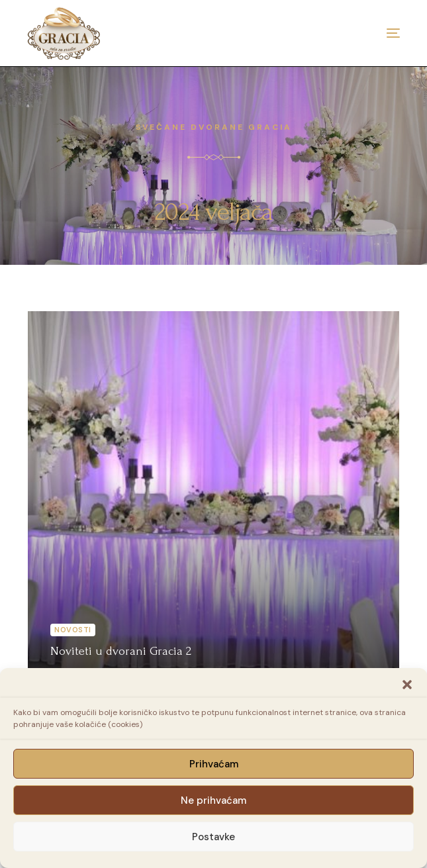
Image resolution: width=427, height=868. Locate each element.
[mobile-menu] (373, 33)
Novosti (72, 630)
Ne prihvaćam (213, 800)
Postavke (213, 837)
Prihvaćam (214, 764)
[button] (407, 685)
